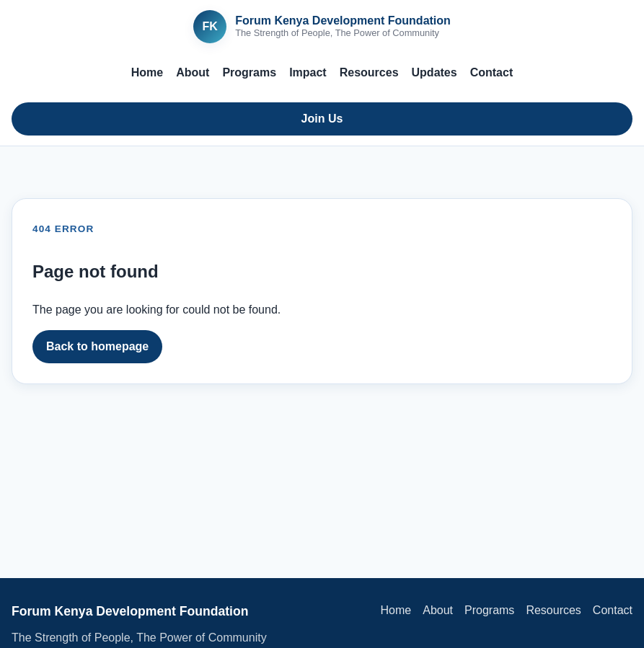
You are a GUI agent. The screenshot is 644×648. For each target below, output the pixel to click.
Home (147, 72)
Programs (249, 72)
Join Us (322, 119)
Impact (308, 72)
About (193, 72)
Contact (492, 72)
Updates (435, 72)
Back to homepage (97, 346)
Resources (369, 72)
